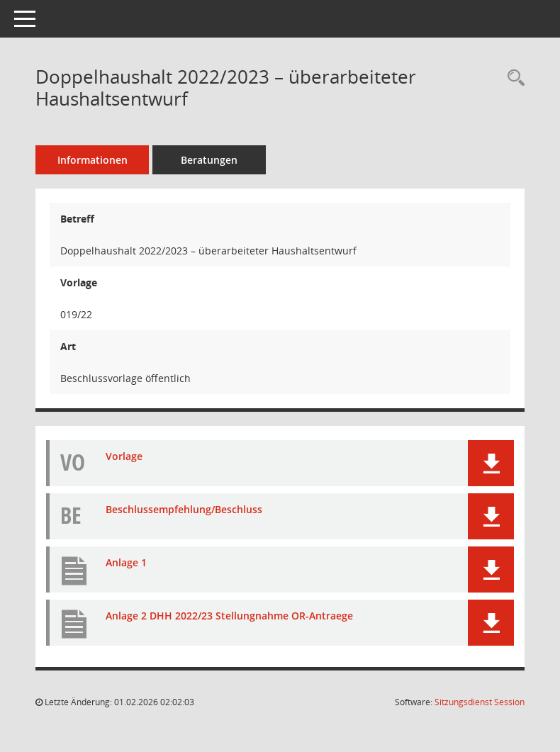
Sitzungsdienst (480, 702)
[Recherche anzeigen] (513, 78)
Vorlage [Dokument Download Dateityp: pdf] (124, 456)
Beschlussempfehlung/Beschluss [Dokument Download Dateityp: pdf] (184, 509)
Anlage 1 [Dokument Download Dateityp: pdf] (126, 562)
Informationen (93, 160)
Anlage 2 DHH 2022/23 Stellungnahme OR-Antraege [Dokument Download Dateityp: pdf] (229, 616)
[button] (491, 463)
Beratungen (209, 160)
